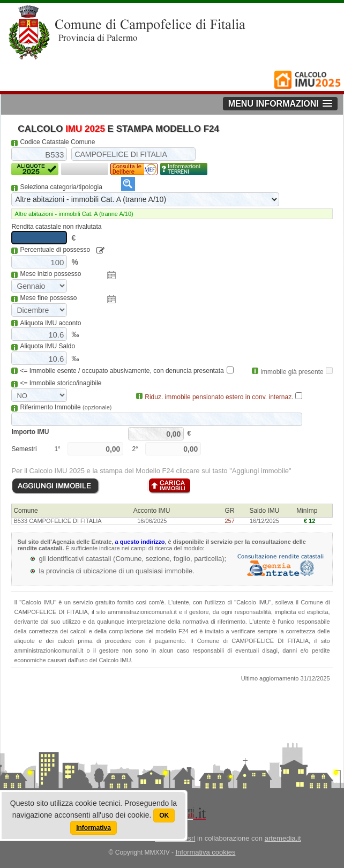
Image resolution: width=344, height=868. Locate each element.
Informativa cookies (205, 852)
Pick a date (111, 275)
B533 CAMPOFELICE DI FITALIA (57, 521)
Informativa (94, 828)
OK (164, 815)
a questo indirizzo (140, 542)
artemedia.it (283, 838)
